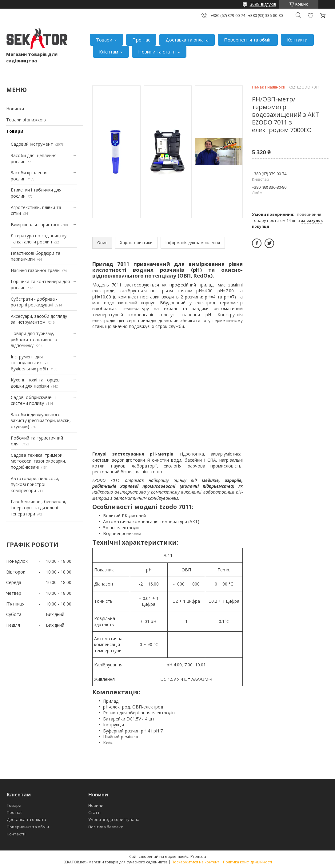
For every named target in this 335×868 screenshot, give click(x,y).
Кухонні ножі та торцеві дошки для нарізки (36, 383)
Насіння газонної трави (35, 270)
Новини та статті (157, 52)
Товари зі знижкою (26, 120)
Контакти (297, 40)
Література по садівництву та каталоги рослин (39, 239)
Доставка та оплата (187, 40)
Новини (96, 805)
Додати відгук (310, 16)
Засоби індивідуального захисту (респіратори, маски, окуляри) (41, 420)
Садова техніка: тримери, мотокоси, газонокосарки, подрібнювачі (38, 461)
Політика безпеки (106, 827)
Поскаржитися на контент (195, 862)
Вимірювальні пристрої (35, 225)
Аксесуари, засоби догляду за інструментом (39, 319)
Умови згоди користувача (114, 819)
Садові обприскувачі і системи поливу (33, 400)
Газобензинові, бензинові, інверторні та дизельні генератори (38, 507)
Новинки (15, 109)
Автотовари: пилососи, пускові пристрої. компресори (35, 484)
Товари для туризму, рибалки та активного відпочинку (34, 339)
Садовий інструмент (32, 144)
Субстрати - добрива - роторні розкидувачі (34, 302)
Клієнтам (109, 52)
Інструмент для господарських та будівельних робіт (30, 363)
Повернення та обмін (248, 40)
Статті (94, 812)
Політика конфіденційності (247, 862)
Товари (104, 40)
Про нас (141, 40)
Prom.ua (198, 856)
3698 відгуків (263, 4)
